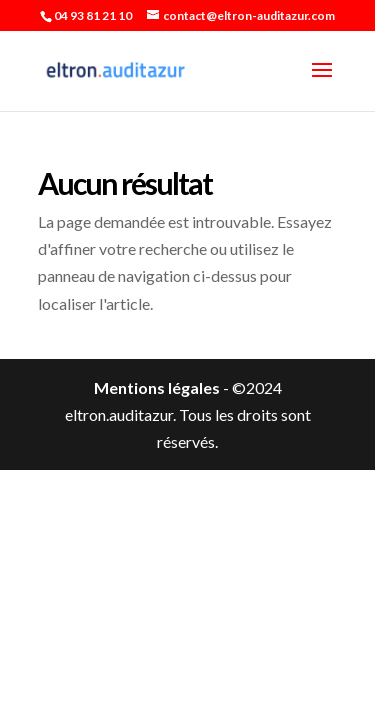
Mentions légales (157, 387)
